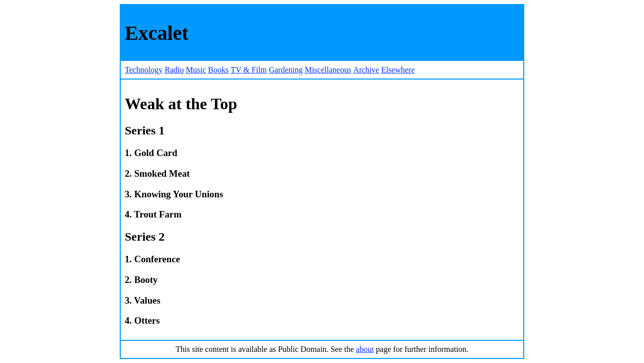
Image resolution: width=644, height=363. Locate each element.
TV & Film (249, 70)
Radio (174, 70)
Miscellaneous (328, 70)
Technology (144, 70)
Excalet (157, 33)
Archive (366, 70)
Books (219, 70)
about (365, 349)
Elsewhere (398, 70)
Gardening (286, 70)
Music (196, 70)
